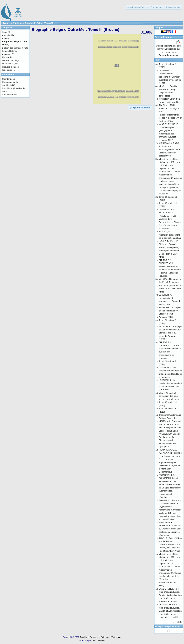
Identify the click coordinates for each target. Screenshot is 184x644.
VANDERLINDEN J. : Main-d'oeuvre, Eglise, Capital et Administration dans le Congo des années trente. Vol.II (170, 611)
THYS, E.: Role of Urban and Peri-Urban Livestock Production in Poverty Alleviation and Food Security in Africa (170, 545)
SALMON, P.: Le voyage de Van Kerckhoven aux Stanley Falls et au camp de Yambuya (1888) (170, 333)
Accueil (6, 23)
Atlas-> (5, 38)
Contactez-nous (9, 95)
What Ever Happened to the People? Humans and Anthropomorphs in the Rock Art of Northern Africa (170, 285)
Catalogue (18, 23)
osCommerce (98, 640)
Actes (5, 32)
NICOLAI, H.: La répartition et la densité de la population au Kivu (170, 235)
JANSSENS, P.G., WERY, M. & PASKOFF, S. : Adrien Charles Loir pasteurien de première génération (170, 529)
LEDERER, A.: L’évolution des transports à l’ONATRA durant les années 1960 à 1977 (170, 77)
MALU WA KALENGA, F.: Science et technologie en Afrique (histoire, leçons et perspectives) (169, 149)
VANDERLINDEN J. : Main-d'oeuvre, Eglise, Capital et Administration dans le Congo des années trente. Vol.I (170, 595)
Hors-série (7, 57)
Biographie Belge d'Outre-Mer (40, 23)
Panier (158, 60)
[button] (136, 7)
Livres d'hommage (11, 61)
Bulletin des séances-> (13, 48)
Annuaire (6, 35)
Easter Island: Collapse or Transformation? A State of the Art (170, 311)
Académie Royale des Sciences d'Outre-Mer (100, 637)
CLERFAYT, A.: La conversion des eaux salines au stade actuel (170, 396)
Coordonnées (8, 79)
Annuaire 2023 (166, 317)
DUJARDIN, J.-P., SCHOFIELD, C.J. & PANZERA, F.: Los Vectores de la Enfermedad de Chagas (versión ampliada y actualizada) (170, 219)
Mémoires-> (8, 64)
